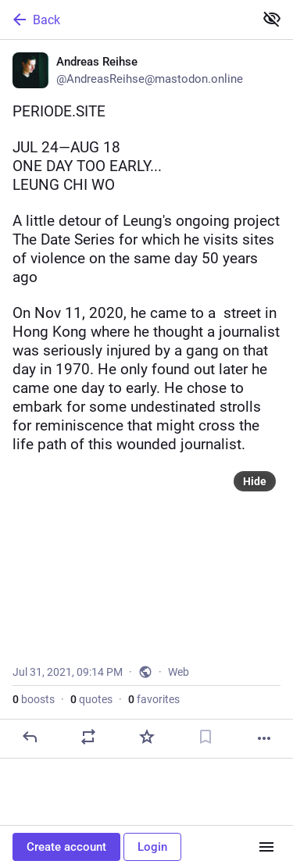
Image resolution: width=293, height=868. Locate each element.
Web (179, 672)
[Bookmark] (205, 737)
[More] (264, 738)
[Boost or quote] (88, 737)
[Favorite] (147, 737)
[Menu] (266, 847)
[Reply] (30, 737)
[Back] (125, 20)
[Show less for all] (272, 19)
